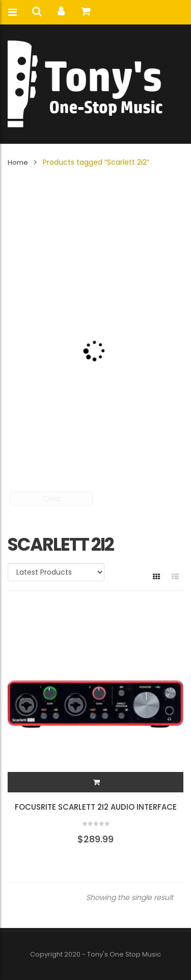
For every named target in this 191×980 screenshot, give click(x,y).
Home (18, 162)
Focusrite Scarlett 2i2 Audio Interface (96, 807)
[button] (97, 782)
